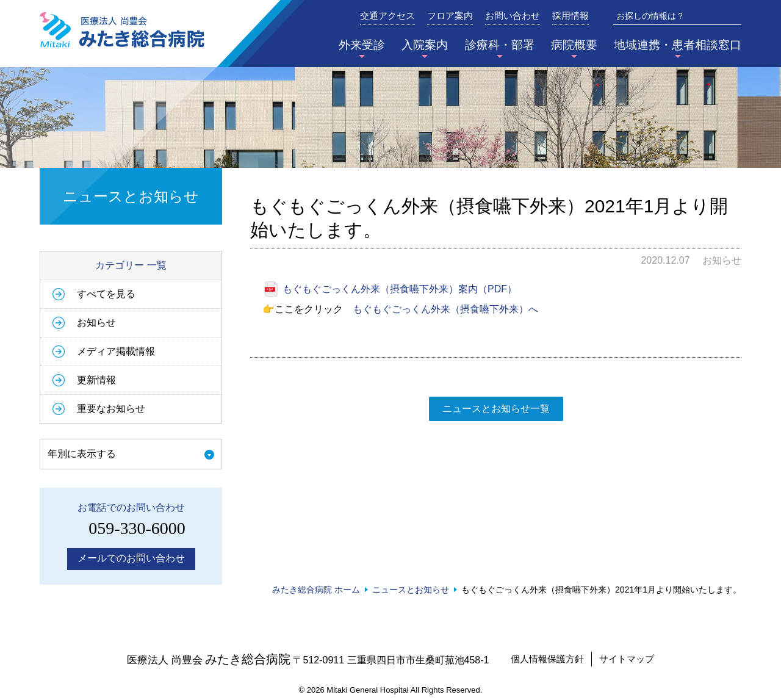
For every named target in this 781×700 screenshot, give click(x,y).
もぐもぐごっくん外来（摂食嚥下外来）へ (445, 309)
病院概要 (574, 45)
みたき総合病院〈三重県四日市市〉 (122, 30)
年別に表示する (82, 454)
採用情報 (570, 16)
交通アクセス (387, 16)
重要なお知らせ (111, 409)
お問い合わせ (513, 16)
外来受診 (362, 45)
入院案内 (425, 45)
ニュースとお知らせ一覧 (496, 409)
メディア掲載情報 (116, 351)
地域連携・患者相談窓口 (678, 45)
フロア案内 (450, 16)
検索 (733, 16)
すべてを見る (106, 294)
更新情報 (96, 380)
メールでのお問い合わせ (131, 558)
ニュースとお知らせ (411, 590)
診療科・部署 (500, 45)
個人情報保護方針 (547, 659)
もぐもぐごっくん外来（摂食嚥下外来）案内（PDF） (400, 289)
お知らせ (96, 323)
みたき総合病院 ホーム (316, 590)
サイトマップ (627, 659)
